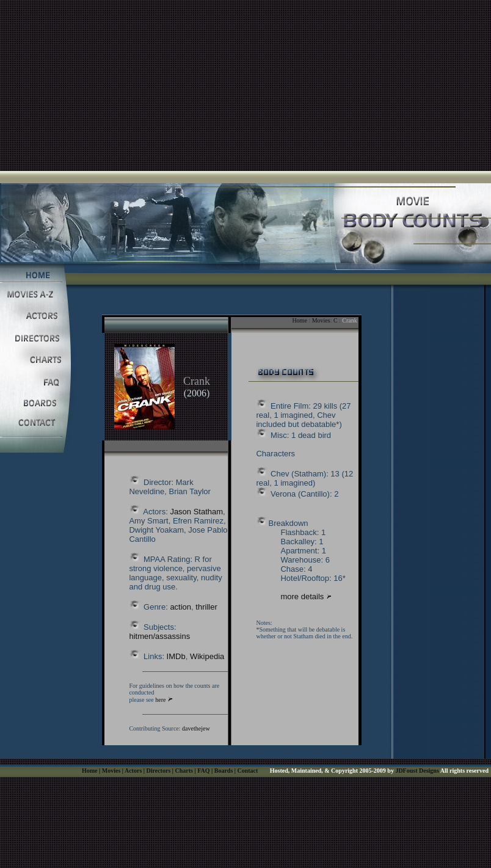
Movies (321, 320)
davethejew (196, 728)
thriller (206, 607)
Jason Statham (196, 512)
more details (303, 596)
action (180, 607)
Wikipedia (207, 656)
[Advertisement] (246, 86)
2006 (197, 393)
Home (299, 320)
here (160, 700)
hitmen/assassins (159, 636)
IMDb (176, 656)
